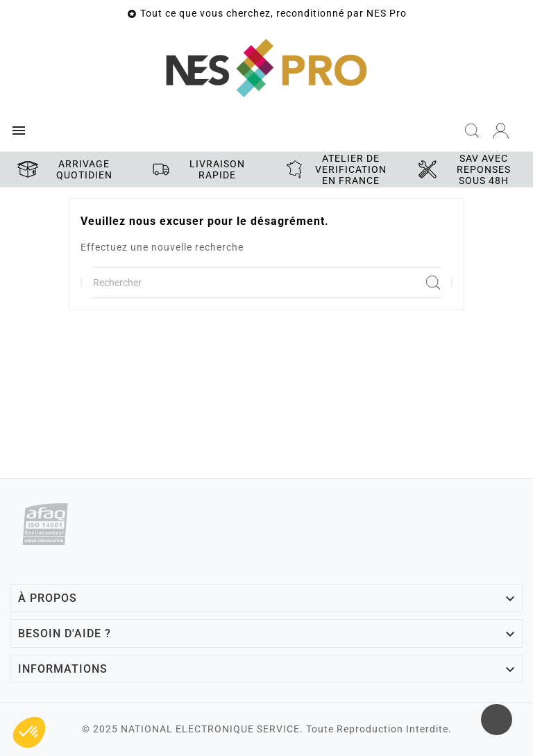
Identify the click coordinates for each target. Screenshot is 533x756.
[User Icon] (501, 131)
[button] (29, 732)
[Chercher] (248, 283)
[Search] (433, 283)
